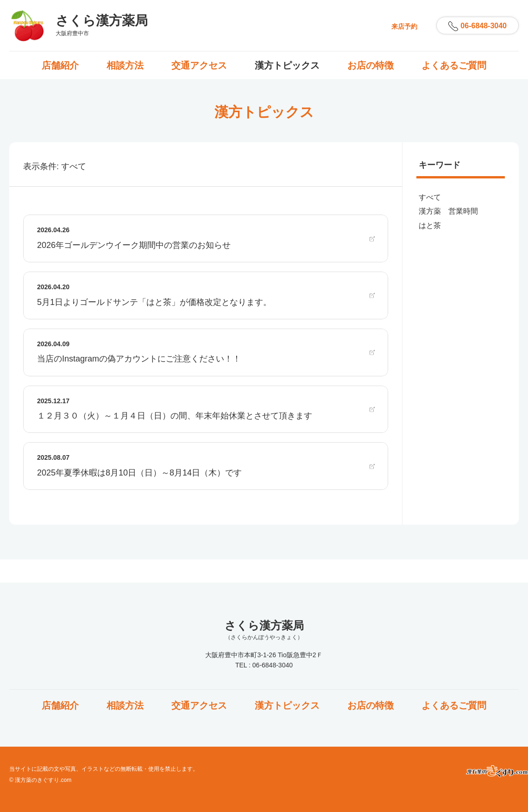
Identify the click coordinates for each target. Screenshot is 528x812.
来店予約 (404, 26)
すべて (430, 197)
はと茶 (430, 225)
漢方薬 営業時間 (448, 211)
